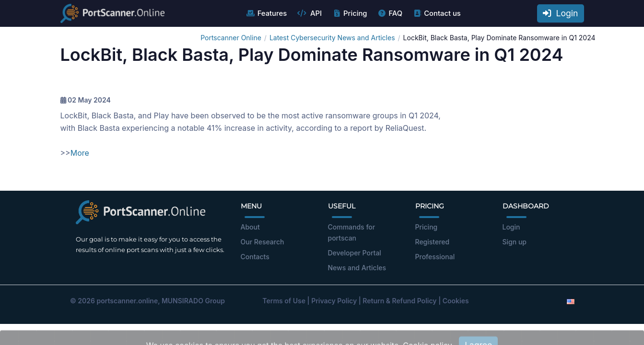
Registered (433, 242)
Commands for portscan (352, 232)
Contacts (255, 257)
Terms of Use (284, 301)
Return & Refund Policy (399, 301)
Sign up (515, 242)
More (80, 153)
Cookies (456, 301)
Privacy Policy (334, 301)
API (309, 13)
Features (266, 13)
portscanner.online (127, 301)
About (250, 227)
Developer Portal (355, 253)
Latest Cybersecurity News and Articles (332, 38)
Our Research (263, 242)
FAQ (390, 13)
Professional (435, 257)
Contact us (437, 13)
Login (561, 13)
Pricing (349, 13)
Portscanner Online (231, 38)
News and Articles (357, 268)
